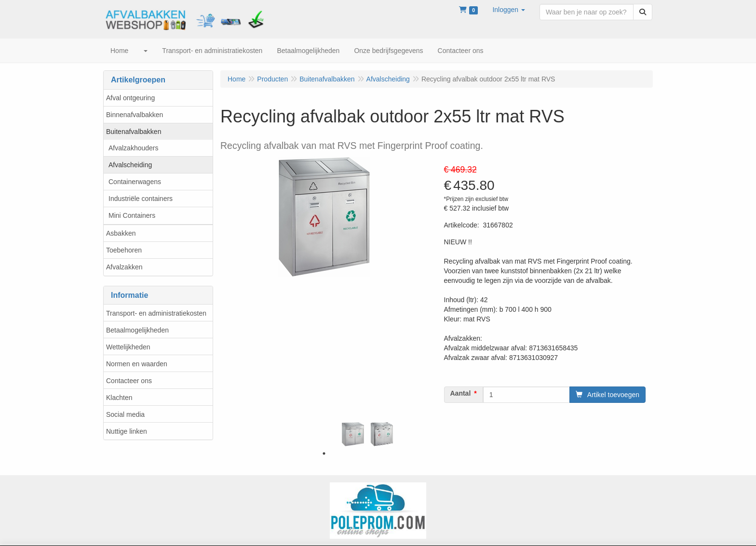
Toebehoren (124, 250)
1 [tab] (324, 453)
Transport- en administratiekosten (156, 313)
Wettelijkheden (128, 347)
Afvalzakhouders (134, 148)
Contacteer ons (129, 381)
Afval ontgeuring (130, 98)
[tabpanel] (353, 434)
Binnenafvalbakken (135, 115)
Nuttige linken (127, 431)
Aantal (461, 393)
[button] (509, 10)
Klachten (119, 398)
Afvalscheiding (130, 165)
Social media (125, 414)
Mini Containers (132, 215)
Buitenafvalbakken (134, 132)
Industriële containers (141, 199)
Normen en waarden (137, 364)
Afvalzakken (124, 267)
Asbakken (121, 233)
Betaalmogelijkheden (137, 330)
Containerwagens (135, 182)
